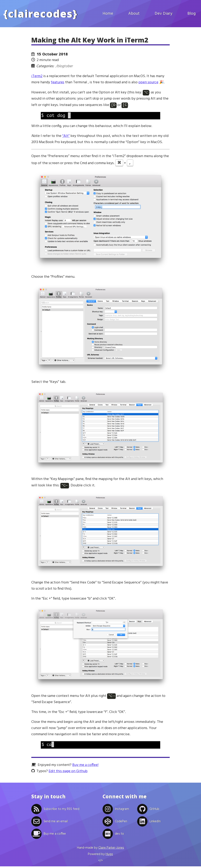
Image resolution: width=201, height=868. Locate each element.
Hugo (109, 856)
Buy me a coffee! (85, 767)
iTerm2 (37, 76)
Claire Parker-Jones (111, 849)
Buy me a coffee (49, 835)
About (134, 14)
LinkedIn (149, 823)
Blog (192, 14)
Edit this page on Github (68, 773)
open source (148, 82)
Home (108, 14)
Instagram (116, 811)
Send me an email (50, 823)
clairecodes (40, 14)
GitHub (148, 811)
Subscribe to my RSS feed (55, 811)
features (58, 82)
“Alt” (66, 137)
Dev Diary (164, 14)
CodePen (115, 823)
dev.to (113, 835)
